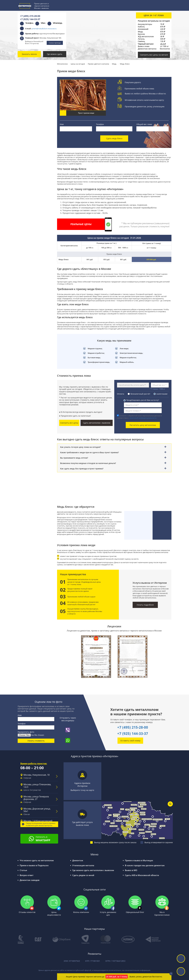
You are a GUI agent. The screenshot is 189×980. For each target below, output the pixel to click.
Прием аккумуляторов (31, 147)
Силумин (27, 215)
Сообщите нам (35, 346)
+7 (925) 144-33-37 (30, 19)
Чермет (27, 135)
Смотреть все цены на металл (154, 55)
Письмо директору (35, 451)
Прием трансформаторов (33, 153)
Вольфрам (28, 178)
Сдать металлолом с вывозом (97, 423)
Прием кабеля (27, 141)
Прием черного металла (32, 110)
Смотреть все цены (69, 423)
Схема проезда (55, 43)
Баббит (26, 190)
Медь (140, 32)
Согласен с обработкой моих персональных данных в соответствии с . (139, 417)
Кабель (141, 27)
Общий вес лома (144, 124)
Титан (26, 172)
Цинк (26, 209)
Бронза (141, 34)
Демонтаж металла (147, 49)
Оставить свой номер (130, 741)
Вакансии (31, 445)
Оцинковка (28, 128)
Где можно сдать (55, 54)
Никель (27, 203)
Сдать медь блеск (114, 138)
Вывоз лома (144, 46)
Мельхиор (28, 184)
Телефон (100, 124)
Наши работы (33, 434)
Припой (27, 221)
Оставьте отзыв (35, 380)
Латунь (141, 39)
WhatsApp (57, 23)
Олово (26, 227)
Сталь (26, 116)
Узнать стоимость (36, 741)
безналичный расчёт (140, 394)
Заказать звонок (29, 54)
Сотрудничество (34, 439)
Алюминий (143, 29)
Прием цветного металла (33, 66)
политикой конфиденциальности (143, 418)
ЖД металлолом (146, 37)
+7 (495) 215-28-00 (30, 16)
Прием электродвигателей (33, 159)
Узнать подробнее (145, 605)
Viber (43, 23)
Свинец (141, 41)
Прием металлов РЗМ (31, 165)
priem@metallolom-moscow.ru (44, 29)
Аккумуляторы (145, 24)
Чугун (26, 122)
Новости (30, 428)
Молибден (28, 196)
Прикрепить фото (26, 732)
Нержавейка (29, 104)
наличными (162, 394)
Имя (62, 124)
